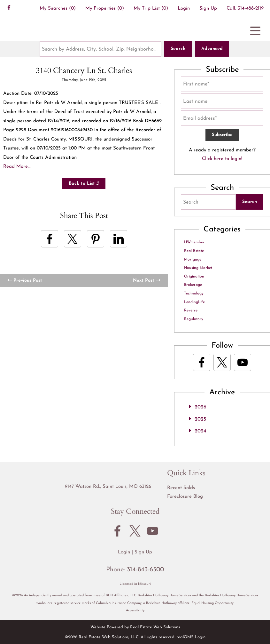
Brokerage (193, 285)
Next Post (147, 280)
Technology (194, 294)
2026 (201, 407)
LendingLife (194, 302)
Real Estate (194, 251)
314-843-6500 (145, 570)
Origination (194, 277)
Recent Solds (181, 488)
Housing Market (198, 268)
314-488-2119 (251, 8)
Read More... (17, 167)
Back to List (84, 183)
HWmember (194, 242)
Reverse (191, 310)
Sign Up (208, 8)
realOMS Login (191, 637)
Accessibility (135, 611)
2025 (200, 419)
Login (184, 8)
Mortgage (193, 260)
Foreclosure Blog (185, 497)
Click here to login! (222, 159)
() (58, 8)
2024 (201, 431)
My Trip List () (151, 8)
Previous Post (25, 280)
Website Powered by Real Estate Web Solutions (135, 627)
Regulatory (194, 319)
